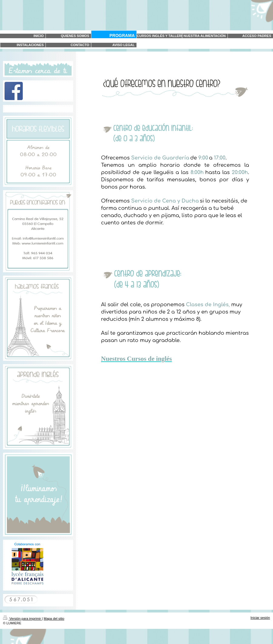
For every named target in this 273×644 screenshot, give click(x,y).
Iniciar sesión (260, 618)
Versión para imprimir (22, 619)
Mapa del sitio (54, 619)
